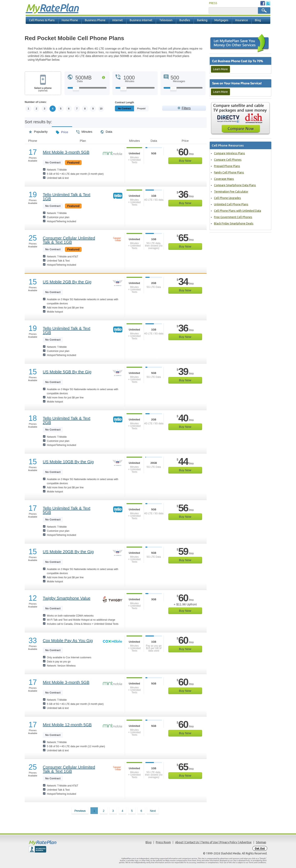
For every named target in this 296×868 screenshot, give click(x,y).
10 (101, 109)
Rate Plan (52, 8)
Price (62, 131)
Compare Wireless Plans (230, 153)
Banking (202, 20)
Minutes (84, 130)
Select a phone (43, 89)
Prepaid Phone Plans (227, 166)
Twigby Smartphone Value (67, 598)
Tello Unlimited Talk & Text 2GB (67, 420)
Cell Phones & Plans (42, 20)
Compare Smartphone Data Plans (235, 185)
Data (106, 130)
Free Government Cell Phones (233, 217)
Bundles (185, 20)
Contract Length (124, 103)
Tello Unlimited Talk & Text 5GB (67, 510)
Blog (258, 20)
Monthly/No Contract (129, 108)
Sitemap (261, 842)
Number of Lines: (36, 102)
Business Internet (141, 20)
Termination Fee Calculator (231, 192)
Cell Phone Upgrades (227, 198)
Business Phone (95, 20)
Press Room (163, 842)
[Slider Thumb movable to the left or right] (76, 89)
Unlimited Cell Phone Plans (231, 204)
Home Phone (70, 20)
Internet (118, 20)
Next (153, 811)
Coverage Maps (224, 179)
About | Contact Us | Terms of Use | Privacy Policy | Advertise (213, 842)
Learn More (220, 69)
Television (166, 20)
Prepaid (150, 108)
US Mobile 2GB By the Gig (67, 282)
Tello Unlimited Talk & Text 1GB (67, 197)
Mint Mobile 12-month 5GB (67, 725)
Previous (80, 811)
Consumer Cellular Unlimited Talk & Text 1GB (69, 240)
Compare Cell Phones (228, 160)
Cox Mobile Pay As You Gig (68, 641)
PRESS (213, 3)
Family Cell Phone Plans (229, 172)
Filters (186, 108)
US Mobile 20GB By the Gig (68, 552)
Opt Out (260, 848)
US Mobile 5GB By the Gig (67, 372)
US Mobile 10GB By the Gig (68, 462)
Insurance (242, 20)
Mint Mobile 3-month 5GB (66, 152)
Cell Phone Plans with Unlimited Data (238, 211)
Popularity (38, 130)
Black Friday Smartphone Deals (234, 223)
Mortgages (221, 20)
